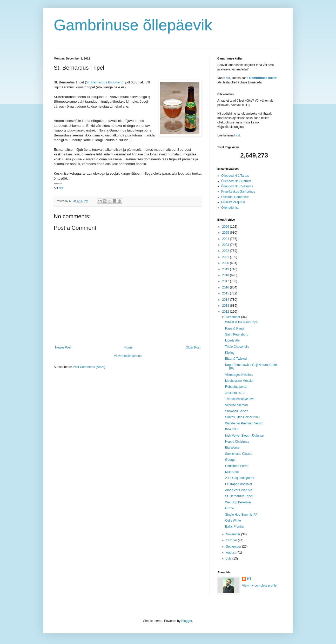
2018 (226, 275)
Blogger (187, 621)
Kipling (230, 353)
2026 (226, 227)
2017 (226, 281)
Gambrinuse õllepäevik (133, 25)
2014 (226, 300)
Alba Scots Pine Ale (239, 490)
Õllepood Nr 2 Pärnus (236, 181)
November (234, 534)
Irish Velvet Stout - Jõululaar (244, 436)
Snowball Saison (237, 411)
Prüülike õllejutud (233, 202)
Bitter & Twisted (236, 359)
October (232, 540)
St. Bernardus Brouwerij (104, 82)
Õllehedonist (230, 208)
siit (61, 188)
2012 (226, 312)
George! (231, 460)
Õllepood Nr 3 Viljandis (237, 186)
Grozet (230, 508)
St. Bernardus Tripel (239, 496)
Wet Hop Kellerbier (238, 502)
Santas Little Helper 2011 (243, 417)
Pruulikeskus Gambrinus (238, 192)
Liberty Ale (232, 340)
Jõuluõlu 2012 (235, 393)
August (231, 553)
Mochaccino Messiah (240, 381)
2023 (226, 245)
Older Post (193, 347)
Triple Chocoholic (237, 347)
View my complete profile (259, 586)
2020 (226, 263)
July (229, 558)
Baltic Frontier (235, 527)
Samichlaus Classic (239, 454)
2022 (226, 251)
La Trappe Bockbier (239, 484)
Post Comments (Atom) (89, 367)
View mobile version (128, 356)
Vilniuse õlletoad (236, 405)
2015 (226, 293)
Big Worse (232, 448)
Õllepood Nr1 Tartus (235, 176)
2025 (226, 233)
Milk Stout (232, 472)
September (234, 547)
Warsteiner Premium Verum (244, 423)
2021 (226, 257)
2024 (226, 239)
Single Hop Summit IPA (241, 515)
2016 (226, 287)
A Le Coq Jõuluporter (240, 478)
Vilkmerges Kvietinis (239, 375)
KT (249, 579)
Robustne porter (236, 387)
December (234, 317)
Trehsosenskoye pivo (240, 399)
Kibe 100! (232, 429)
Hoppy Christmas (237, 442)
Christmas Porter (237, 466)
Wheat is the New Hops (241, 322)
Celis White (233, 521)
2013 (226, 306)
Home (129, 347)
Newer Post (63, 347)
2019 (226, 269)
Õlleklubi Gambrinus (235, 197)
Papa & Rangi (235, 328)
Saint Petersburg (237, 334)
